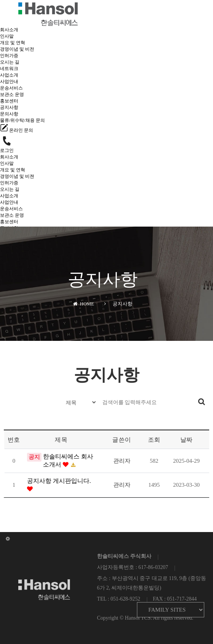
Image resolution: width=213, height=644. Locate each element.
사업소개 (9, 75)
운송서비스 (11, 88)
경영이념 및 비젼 (17, 176)
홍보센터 (9, 101)
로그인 (7, 150)
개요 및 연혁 (13, 43)
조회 (154, 440)
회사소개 (9, 30)
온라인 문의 (17, 130)
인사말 (7, 36)
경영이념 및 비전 (17, 49)
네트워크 (9, 69)
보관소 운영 (12, 94)
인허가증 (9, 56)
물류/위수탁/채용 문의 (22, 120)
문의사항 (9, 114)
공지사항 (9, 107)
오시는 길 (10, 62)
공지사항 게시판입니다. (59, 481)
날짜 (187, 440)
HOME (83, 304)
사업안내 (9, 81)
